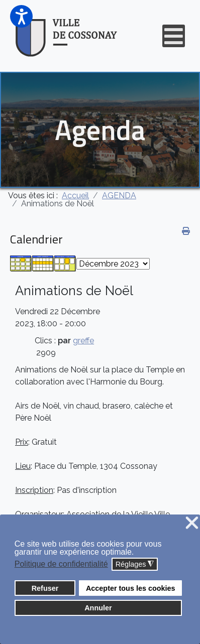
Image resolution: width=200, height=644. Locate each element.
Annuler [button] (98, 608)
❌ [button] (192, 523)
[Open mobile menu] (174, 36)
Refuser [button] (45, 588)
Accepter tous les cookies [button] (131, 588)
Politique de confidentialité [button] (61, 564)
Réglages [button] (135, 564)
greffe (83, 341)
